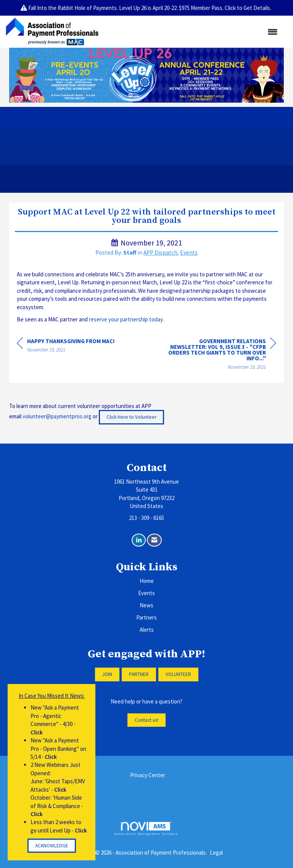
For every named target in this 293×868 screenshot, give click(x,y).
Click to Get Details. (249, 8)
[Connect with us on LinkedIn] (139, 540)
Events (189, 252)
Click (37, 732)
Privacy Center (148, 775)
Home (147, 581)
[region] (219, 355)
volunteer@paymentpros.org (57, 417)
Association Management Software (146, 829)
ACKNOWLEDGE (52, 846)
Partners (146, 617)
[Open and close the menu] (192, 32)
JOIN (107, 674)
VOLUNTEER (178, 674)
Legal (216, 853)
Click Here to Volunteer (131, 417)
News (146, 605)
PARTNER (139, 674)
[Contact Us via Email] (154, 540)
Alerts (147, 630)
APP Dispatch (160, 252)
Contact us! (146, 720)
